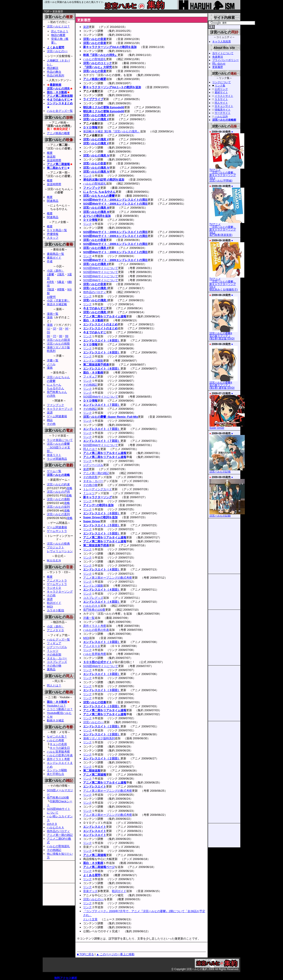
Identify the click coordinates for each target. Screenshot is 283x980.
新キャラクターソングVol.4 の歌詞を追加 (110, 47)
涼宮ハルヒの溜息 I (95, 288)
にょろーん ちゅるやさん (99, 192)
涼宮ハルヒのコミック (98, 63)
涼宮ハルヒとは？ (58, 26)
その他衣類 (90, 477)
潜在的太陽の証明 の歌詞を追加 (104, 180)
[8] (61, 336)
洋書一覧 (89, 618)
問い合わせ (219, 64)
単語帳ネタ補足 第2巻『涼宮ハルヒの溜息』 (112, 131)
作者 (50, 261)
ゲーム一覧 (54, 471)
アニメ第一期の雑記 (96, 473)
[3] (61, 329)
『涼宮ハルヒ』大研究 (98, 67)
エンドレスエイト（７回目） (102, 405)
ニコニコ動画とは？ (60, 709)
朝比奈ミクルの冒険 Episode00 (104, 107)
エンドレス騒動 (93, 361)
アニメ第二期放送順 (60, 96)
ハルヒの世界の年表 (96, 630)
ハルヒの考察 (55, 740)
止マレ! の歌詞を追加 (97, 216)
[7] (54, 336)
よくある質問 (92, 875)
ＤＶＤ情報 (90, 127)
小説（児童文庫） (58, 300)
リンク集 (220, 86)
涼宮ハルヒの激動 (58, 499)
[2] (54, 329)
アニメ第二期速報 (95, 775)
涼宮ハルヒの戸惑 (58, 492)
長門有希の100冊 (94, 610)
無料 (57, 978)
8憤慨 (61, 289)
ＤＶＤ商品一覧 (57, 230)
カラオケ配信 (55, 610)
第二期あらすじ (57, 168)
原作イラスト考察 (95, 626)
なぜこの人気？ (57, 737)
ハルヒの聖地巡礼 (95, 59)
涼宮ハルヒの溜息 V (96, 115)
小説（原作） (55, 271)
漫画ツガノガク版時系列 (99, 738)
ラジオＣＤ (54, 588)
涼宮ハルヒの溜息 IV (96, 155)
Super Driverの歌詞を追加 (100, 517)
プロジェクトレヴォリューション (60, 549)
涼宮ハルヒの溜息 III (96, 208)
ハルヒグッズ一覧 (58, 640)
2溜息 (61, 274)
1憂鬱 (51, 274)
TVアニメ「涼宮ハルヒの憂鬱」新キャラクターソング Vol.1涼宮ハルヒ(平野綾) (227, 174)
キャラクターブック (60, 409)
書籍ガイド (54, 258)
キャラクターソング (60, 592)
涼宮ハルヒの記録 (227, 515)
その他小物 (90, 485)
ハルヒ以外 (221, 116)
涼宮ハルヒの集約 (141, 6)
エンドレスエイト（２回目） (102, 726)
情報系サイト (223, 110)
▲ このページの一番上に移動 (115, 954)
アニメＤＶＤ (92, 646)
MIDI (86, 638)
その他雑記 (90, 385)
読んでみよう (60, 31)
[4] (67, 329)
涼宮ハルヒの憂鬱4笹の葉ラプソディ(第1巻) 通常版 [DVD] (224, 384)
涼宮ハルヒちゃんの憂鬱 (99, 196)
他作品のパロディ (95, 292)
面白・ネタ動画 (93, 320)
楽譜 (86, 27)
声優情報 (53, 234)
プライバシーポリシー (226, 60)
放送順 (51, 157)
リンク (87, 176)
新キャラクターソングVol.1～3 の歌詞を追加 (112, 87)
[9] (67, 336)
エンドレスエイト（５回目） (102, 525)
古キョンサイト (224, 106)
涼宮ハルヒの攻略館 (224, 120)
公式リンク (221, 89)
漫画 (50, 317)
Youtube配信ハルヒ (59, 713)
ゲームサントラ (57, 531)
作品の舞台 (54, 72)
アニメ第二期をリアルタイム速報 (105, 316)
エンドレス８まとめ (60, 103)
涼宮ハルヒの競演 (58, 340)
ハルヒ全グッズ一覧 (60, 111)
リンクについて (222, 82)
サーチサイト (223, 113)
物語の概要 (58, 35)
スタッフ (53, 238)
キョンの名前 (58, 744)
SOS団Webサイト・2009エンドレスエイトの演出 (115, 200)
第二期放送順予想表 (96, 365)
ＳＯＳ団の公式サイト (98, 662)
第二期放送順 (92, 771)
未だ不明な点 (55, 774)
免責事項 (218, 57)
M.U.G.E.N (54, 560)
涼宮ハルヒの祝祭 (58, 344)
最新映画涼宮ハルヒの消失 (58, 87)
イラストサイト (224, 96)
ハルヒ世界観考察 (95, 654)
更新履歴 (218, 67)
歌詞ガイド (119, 891)
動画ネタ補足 (55, 720)
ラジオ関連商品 (57, 459)
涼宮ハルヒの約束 (58, 484)
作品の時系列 (55, 75)
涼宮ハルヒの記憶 (227, 471)
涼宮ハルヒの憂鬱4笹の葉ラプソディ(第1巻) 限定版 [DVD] (224, 335)
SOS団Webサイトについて (101, 268)
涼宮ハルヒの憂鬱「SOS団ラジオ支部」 (58, 447)
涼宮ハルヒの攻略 (58, 475)
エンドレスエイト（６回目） (102, 513)
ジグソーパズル (93, 465)
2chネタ (52, 824)
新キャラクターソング (98, 497)
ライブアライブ (93, 99)
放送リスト (54, 455)
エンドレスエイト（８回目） (102, 340)
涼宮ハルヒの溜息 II (96, 248)
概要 (50, 153)
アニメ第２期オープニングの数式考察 (108, 578)
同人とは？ (90, 449)
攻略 (69, 488)
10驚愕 (51, 297)
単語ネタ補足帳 (57, 304)
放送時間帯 (54, 160)
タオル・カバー (93, 481)
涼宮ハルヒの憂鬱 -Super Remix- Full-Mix (111, 417)
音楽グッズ (90, 891)
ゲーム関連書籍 (57, 416)
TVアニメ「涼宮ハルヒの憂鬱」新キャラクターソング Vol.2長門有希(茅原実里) (227, 229)
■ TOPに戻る (85, 954)
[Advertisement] (127, 15)
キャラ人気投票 (222, 42)
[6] (48, 336)
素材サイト (221, 92)
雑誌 (50, 420)
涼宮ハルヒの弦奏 (95, 702)
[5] (48, 332)
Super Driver (92, 521)
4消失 (51, 282)
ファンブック (92, 188)
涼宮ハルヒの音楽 (95, 39)
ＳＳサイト (221, 99)
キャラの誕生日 (60, 748)
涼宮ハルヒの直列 (58, 514)
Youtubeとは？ (56, 706)
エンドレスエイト (95, 786)
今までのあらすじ (95, 308)
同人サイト (221, 103)
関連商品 (53, 201)
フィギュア (90, 377)
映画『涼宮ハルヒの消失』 (100, 55)
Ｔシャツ (89, 493)
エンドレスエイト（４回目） (102, 569)
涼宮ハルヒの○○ (94, 722)
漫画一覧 (53, 314)
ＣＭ (50, 717)
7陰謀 (51, 289)
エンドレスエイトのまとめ (100, 324)
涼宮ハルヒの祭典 (58, 544)
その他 (51, 424)
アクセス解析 (69, 978)
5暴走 (61, 282)
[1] (48, 329)
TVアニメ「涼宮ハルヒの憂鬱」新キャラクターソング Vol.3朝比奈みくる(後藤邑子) (227, 283)
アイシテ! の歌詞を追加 (98, 505)
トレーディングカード (98, 489)
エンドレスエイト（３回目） (102, 642)
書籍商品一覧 (55, 254)
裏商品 (51, 669)
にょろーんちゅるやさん (55, 387)
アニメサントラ (57, 581)
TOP (47, 11)
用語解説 (53, 68)
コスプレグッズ (93, 598)
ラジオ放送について (60, 440)
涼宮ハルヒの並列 (58, 507)
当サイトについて (223, 53)
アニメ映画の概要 (95, 79)
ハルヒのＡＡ (92, 606)
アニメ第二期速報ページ (99, 867)
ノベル (51, 364)
